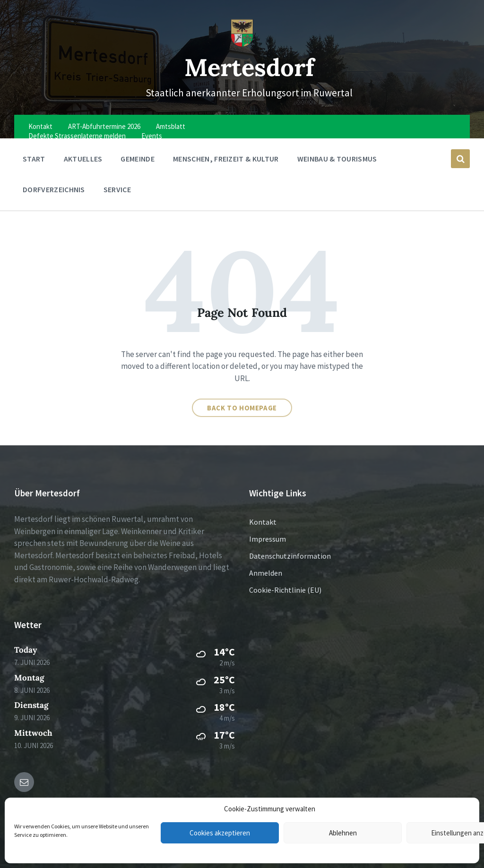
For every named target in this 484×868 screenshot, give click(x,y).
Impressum (268, 539)
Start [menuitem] (34, 159)
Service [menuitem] (117, 189)
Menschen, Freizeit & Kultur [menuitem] (226, 159)
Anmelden (266, 573)
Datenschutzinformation (290, 556)
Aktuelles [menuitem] (83, 159)
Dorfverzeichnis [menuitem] (54, 189)
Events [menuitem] (152, 136)
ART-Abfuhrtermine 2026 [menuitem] (104, 126)
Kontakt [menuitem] (40, 126)
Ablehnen (343, 833)
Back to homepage (242, 408)
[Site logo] (242, 44)
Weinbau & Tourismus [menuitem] (337, 159)
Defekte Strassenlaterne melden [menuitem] (77, 136)
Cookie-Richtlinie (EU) (285, 590)
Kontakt (263, 522)
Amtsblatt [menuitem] (171, 126)
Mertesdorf (249, 67)
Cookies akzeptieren (220, 833)
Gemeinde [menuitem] (138, 159)
